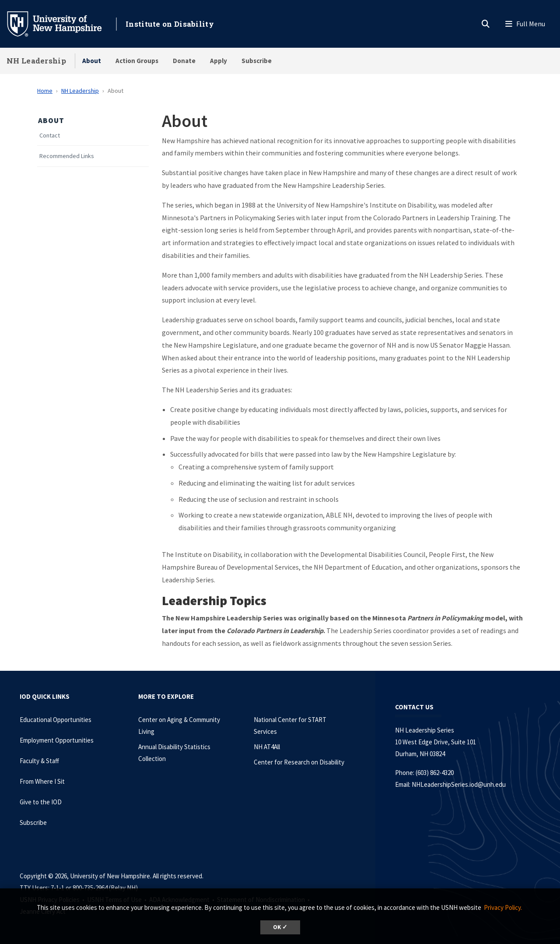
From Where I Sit (42, 781)
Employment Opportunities (57, 740)
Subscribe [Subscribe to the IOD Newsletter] (33, 822)
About (92, 61)
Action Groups (137, 61)
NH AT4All (267, 747)
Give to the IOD (41, 802)
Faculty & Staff (39, 761)
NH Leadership (36, 61)
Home (45, 91)
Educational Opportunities (56, 720)
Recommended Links (67, 156)
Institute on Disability (170, 24)
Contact (50, 136)
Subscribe (257, 61)
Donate (184, 61)
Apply (219, 61)
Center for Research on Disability (299, 762)
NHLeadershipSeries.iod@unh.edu (459, 784)
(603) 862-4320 (435, 773)
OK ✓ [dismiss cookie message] (280, 927)
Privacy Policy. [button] (503, 907)
